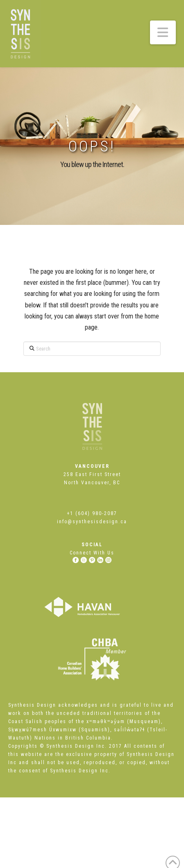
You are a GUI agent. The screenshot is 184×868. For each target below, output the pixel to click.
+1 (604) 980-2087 (92, 513)
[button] (163, 32)
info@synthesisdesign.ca (92, 522)
